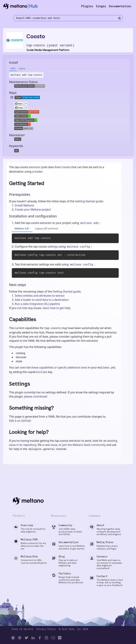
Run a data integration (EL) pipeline (37, 304)
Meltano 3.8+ (22, 228)
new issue (51, 445)
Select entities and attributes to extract (40, 296)
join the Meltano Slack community (84, 445)
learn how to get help (57, 308)
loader (38, 172)
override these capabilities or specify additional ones (54, 367)
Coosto (66, 167)
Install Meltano (24, 205)
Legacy (22, 68)
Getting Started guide (89, 201)
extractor (35, 167)
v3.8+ (13, 68)
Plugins (87, 6)
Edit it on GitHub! (20, 421)
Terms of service (22, 629)
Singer (101, 6)
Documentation (120, 6)
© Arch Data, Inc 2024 (73, 629)
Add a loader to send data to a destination (42, 300)
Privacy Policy (46, 629)
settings (53, 247)
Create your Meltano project (33, 209)
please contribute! (36, 396)
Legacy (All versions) (47, 228)
